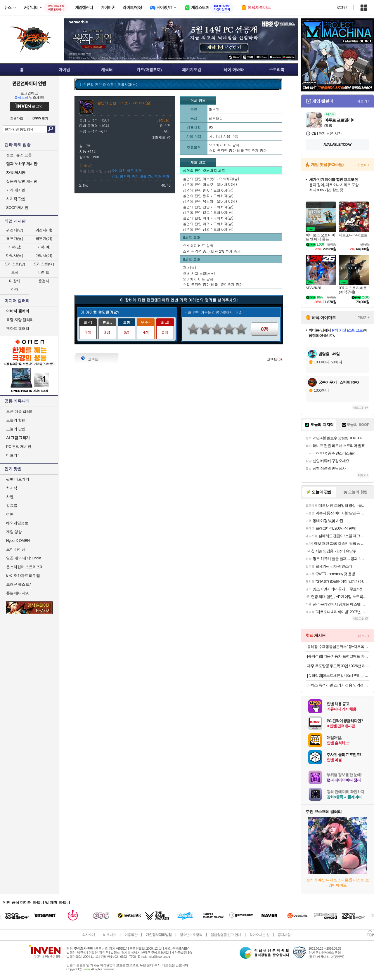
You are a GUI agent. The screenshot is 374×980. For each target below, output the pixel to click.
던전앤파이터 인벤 (29, 83)
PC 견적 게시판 (19, 446)
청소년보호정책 (191, 935)
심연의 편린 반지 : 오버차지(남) (208, 190)
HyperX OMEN (18, 541)
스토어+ (363, 165)
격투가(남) (15, 239)
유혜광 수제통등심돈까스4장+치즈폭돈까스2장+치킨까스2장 (338, 647)
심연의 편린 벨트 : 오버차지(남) (208, 212)
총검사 (44, 281)
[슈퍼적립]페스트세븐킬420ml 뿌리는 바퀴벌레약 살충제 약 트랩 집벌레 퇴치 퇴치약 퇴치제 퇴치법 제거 (338, 675)
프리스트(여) (44, 264)
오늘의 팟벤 (16, 429)
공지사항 (284, 935)
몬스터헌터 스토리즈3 (24, 567)
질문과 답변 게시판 (22, 181)
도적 (15, 272)
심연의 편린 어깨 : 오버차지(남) (208, 218)
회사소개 (89, 935)
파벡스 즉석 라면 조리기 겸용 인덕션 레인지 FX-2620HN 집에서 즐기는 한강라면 (338, 685)
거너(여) (44, 247)
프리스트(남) (15, 264)
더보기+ (363, 101)
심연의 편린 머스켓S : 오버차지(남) (211, 179)
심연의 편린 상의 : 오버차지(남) (208, 229)
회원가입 (17, 118)
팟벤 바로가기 (18, 479)
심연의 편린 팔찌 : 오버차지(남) (208, 196)
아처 (15, 289)
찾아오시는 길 (259, 935)
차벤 (10, 497)
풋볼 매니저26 (18, 593)
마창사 (15, 281)
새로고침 (359, 408)
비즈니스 (110, 935)
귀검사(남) (15, 230)
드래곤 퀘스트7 (19, 584)
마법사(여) (44, 255)
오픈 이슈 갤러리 (20, 411)
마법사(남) (15, 255)
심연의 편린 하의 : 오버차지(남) (208, 224)
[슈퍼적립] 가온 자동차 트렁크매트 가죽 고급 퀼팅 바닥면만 (338, 656)
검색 (51, 129)
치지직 (12, 488)
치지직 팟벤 (16, 199)
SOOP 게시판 (17, 208)
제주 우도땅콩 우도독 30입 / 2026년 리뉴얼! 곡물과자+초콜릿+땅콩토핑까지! (338, 666)
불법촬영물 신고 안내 (226, 935)
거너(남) (14, 247)
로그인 (342, 8)
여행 (10, 514)
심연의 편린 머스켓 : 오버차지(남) (210, 184)
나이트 (44, 272)
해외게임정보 (17, 523)
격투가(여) (44, 239)
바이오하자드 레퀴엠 (23, 576)
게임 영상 (14, 532)
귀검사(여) (44, 230)
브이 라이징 (16, 549)
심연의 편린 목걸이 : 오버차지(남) (210, 201)
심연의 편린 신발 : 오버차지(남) (208, 207)
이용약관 (131, 935)
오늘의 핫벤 (16, 420)
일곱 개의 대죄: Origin (24, 558)
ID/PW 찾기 (40, 118)
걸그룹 (12, 505)
